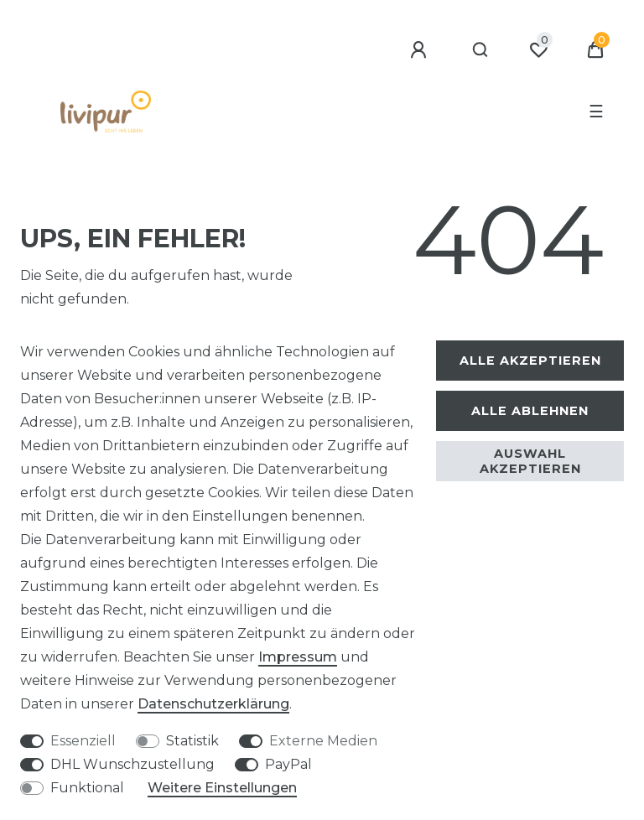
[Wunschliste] (538, 50)
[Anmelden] (421, 50)
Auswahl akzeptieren (530, 461)
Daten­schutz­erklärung (213, 704)
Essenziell (83, 741)
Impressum (298, 657)
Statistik (192, 741)
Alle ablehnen (530, 411)
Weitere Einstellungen (222, 788)
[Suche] (481, 50)
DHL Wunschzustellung (132, 764)
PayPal (288, 764)
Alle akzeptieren (530, 361)
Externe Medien (323, 741)
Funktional (87, 788)
